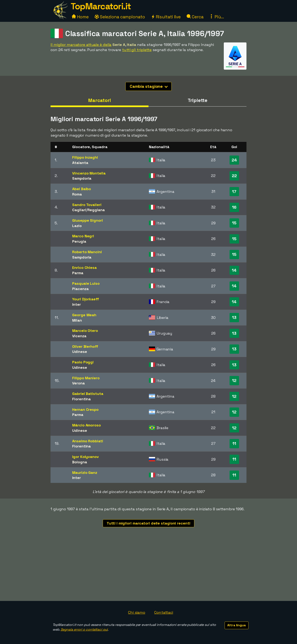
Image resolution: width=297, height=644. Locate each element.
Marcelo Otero (85, 331)
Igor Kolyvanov (85, 457)
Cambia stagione (149, 86)
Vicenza (79, 336)
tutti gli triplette (137, 50)
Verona (78, 383)
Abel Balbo (82, 189)
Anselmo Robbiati (88, 441)
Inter (77, 304)
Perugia (79, 241)
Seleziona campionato (120, 17)
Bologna (80, 462)
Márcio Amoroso (87, 425)
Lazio (77, 226)
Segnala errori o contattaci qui (84, 629)
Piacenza (80, 289)
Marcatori (100, 100)
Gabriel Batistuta (88, 394)
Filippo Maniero (86, 378)
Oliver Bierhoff (85, 346)
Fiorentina (81, 399)
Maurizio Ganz (85, 472)
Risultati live (166, 17)
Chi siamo (137, 612)
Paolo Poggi (83, 362)
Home (80, 17)
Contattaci (164, 612)
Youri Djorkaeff (86, 299)
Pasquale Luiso (86, 283)
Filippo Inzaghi (85, 157)
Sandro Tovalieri (87, 205)
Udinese (80, 352)
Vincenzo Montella (89, 173)
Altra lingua (237, 625)
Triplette (197, 100)
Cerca (195, 17)
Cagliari (79, 210)
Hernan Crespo (85, 409)
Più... (217, 17)
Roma (77, 194)
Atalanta (80, 163)
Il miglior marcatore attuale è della (81, 45)
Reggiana (96, 210)
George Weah (84, 315)
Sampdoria (82, 178)
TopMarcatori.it (101, 6)
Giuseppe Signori (87, 220)
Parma (78, 273)
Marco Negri (83, 236)
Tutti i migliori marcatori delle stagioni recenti (148, 523)
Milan (77, 320)
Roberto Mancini (87, 252)
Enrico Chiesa (84, 268)
